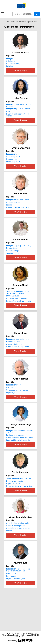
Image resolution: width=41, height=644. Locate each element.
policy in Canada (18, 113)
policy (14, 158)
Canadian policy (18, 554)
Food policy (11, 609)
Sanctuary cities (13, 265)
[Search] (37, 14)
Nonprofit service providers (17, 215)
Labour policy (12, 163)
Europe (9, 562)
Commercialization (14, 362)
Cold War (10, 409)
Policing (9, 66)
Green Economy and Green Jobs (20, 463)
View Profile (20, 75)
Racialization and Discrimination (19, 317)
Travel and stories (19, 506)
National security (13, 64)
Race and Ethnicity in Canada (18, 466)
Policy (14, 406)
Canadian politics (13, 160)
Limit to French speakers (22, 22)
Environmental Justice (15, 460)
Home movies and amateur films (19, 513)
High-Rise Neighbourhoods (17, 314)
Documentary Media (14, 508)
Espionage (11, 414)
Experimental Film (14, 511)
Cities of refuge (13, 262)
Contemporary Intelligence (17, 411)
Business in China (13, 359)
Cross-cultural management (17, 364)
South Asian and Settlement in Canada (18, 308)
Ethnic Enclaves (13, 311)
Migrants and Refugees (16, 615)
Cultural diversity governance (18, 559)
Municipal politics (13, 166)
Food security (12, 612)
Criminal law (11, 61)
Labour (9, 213)
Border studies (12, 260)
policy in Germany (19, 257)
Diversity (10, 115)
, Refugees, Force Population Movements (18, 606)
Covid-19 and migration (16, 557)
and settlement (17, 208)
